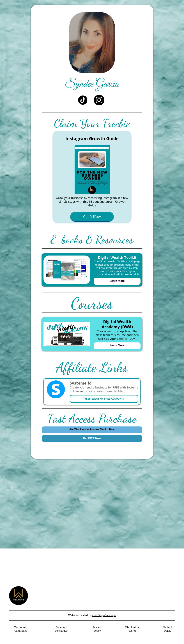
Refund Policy (168, 632)
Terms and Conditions (21, 632)
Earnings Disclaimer (61, 632)
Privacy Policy (97, 632)
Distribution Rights (132, 632)
